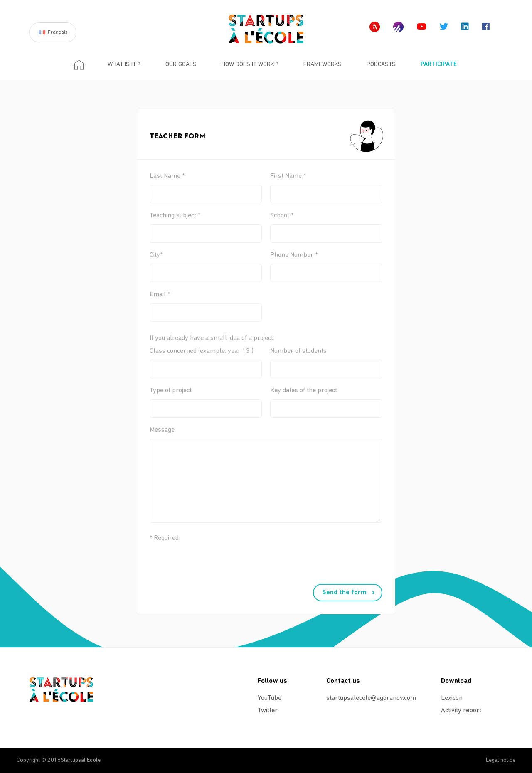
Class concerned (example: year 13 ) (206, 360)
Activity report (461, 711)
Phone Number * (326, 264)
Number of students (326, 360)
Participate (439, 65)
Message (206, 480)
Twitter (268, 711)
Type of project (206, 400)
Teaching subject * (206, 225)
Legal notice (501, 760)
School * (326, 225)
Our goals (181, 65)
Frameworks (323, 65)
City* (206, 264)
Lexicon (452, 698)
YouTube (270, 698)
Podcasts (381, 65)
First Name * (326, 185)
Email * (206, 304)
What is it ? (124, 65)
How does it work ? (250, 65)
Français (58, 32)
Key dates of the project (326, 400)
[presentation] (209, 568)
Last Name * (206, 185)
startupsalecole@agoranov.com (367, 698)
